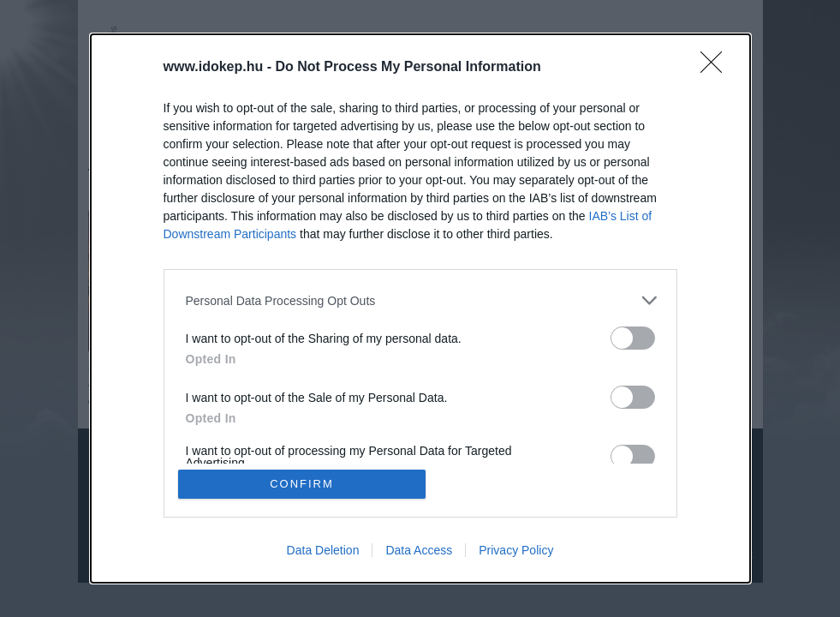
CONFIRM (302, 484)
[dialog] (420, 308)
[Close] (717, 68)
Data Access (419, 550)
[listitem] (420, 300)
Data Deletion (323, 550)
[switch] (633, 338)
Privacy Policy (516, 550)
